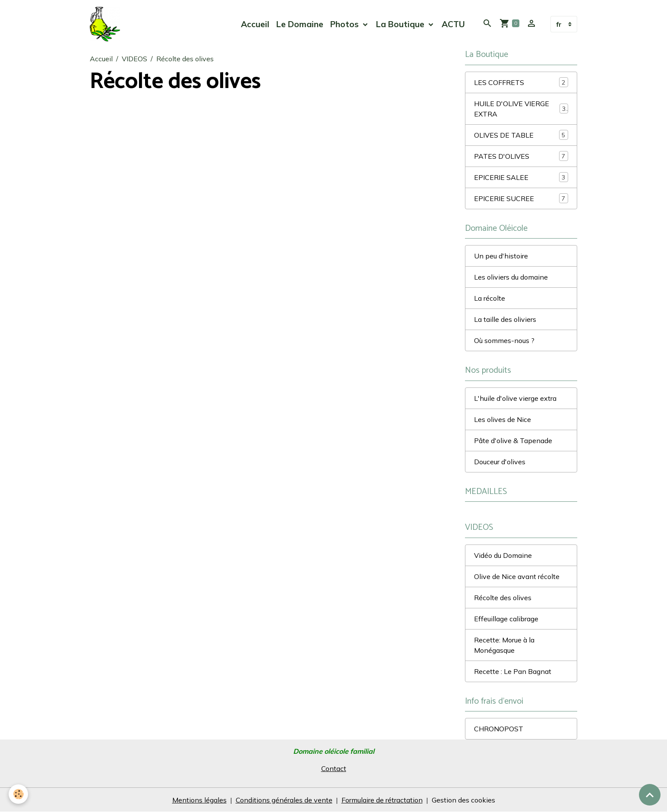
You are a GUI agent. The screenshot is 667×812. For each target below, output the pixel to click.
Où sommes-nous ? (504, 340)
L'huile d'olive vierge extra (515, 398)
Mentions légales (199, 800)
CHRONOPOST (499, 729)
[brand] (107, 24)
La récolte (490, 298)
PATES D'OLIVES (521, 156)
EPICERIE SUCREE (521, 198)
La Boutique (401, 24)
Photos (346, 24)
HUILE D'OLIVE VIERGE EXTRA (521, 109)
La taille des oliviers (505, 319)
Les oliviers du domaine (511, 277)
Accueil (255, 24)
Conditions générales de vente (284, 800)
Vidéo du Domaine (503, 555)
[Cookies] (18, 794)
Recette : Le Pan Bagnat (513, 671)
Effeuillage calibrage (506, 619)
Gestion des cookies (463, 800)
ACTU (453, 24)
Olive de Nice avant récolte (517, 576)
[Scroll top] (650, 795)
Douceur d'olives (500, 462)
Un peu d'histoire (501, 256)
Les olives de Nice (503, 419)
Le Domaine (300, 24)
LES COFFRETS (521, 82)
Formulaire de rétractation (382, 800)
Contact (334, 768)
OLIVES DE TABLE (521, 135)
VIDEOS (134, 59)
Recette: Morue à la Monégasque (504, 645)
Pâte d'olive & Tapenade (513, 441)
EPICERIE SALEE (521, 177)
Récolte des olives (503, 598)
